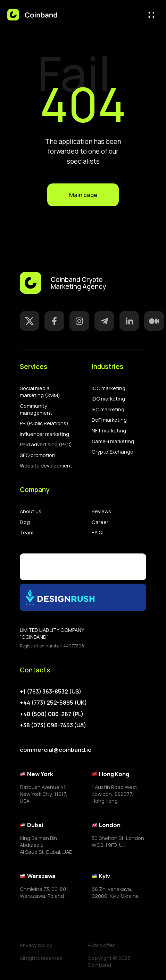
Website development (46, 465)
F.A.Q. (98, 532)
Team (27, 532)
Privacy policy (36, 945)
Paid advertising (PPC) (46, 444)
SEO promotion (38, 455)
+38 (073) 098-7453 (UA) (53, 725)
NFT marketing (109, 430)
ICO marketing (109, 388)
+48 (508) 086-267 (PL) (52, 714)
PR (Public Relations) (44, 423)
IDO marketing (108, 398)
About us (31, 511)
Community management (36, 409)
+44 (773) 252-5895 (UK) (53, 703)
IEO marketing (108, 409)
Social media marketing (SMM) (40, 392)
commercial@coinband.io (56, 750)
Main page (83, 195)
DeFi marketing (109, 420)
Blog (25, 522)
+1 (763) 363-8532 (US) (51, 691)
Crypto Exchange (113, 452)
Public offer (101, 945)
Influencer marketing (44, 434)
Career (100, 522)
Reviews (101, 511)
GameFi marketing (113, 441)
